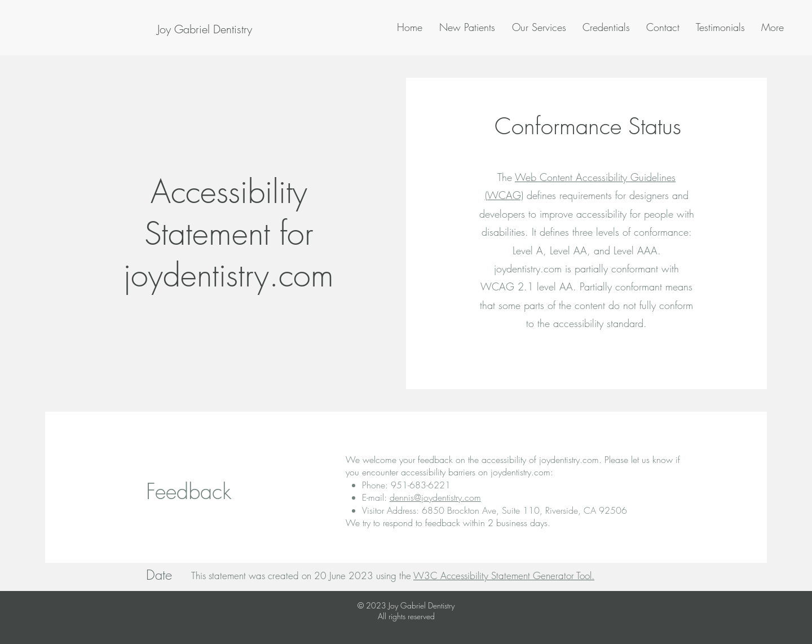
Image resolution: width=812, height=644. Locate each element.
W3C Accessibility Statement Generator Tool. (504, 575)
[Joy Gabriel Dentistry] (204, 29)
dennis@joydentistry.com (435, 497)
